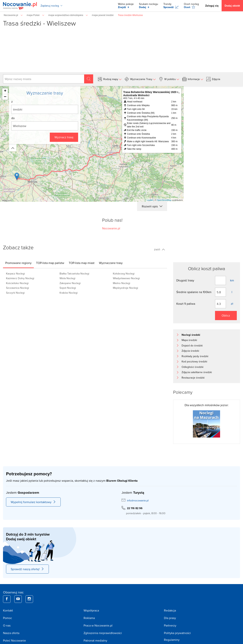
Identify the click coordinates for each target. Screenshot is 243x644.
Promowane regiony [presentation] (18, 263)
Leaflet (150, 200)
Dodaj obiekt (232, 6)
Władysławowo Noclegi (126, 278)
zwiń (159, 249)
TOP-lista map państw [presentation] (50, 263)
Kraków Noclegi (69, 293)
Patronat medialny (95, 640)
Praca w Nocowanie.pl (98, 625)
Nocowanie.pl (111, 228)
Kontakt (8, 610)
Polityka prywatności (177, 633)
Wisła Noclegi (67, 278)
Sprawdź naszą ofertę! (27, 569)
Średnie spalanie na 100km (194, 292)
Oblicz (226, 315)
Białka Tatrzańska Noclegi (74, 274)
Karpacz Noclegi (15, 274)
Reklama (89, 618)
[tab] (18, 263)
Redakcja (170, 610)
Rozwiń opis (152, 206)
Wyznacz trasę (64, 137)
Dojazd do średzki (192, 345)
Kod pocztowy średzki (194, 361)
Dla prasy (170, 618)
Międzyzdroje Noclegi (125, 288)
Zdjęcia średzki (190, 351)
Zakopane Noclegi (70, 283)
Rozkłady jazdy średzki (195, 356)
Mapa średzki (189, 340)
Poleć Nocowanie (14, 640)
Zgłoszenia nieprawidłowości (103, 633)
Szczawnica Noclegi (17, 288)
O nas (7, 625)
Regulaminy (172, 640)
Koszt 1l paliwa (186, 304)
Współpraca (91, 610)
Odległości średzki (192, 367)
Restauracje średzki (193, 378)
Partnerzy (170, 625)
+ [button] (5, 91)
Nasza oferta (11, 633)
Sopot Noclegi (68, 288)
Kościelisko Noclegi (17, 283)
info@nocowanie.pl (138, 500)
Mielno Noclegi (121, 283)
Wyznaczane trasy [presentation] (111, 263)
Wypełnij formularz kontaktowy (33, 502)
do (13, 118)
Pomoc (8, 618)
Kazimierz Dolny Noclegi (20, 278)
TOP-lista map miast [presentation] (82, 263)
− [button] (5, 97)
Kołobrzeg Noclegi (124, 274)
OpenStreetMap (164, 200)
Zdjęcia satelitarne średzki (197, 372)
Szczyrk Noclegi (15, 293)
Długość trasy (185, 280)
